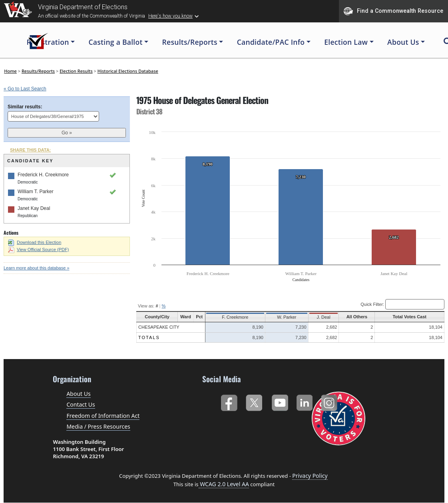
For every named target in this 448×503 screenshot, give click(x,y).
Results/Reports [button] (190, 42)
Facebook (229, 401)
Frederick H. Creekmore (43, 175)
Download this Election (35, 242)
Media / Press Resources (98, 426)
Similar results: (25, 107)
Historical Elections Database (128, 71)
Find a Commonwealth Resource (393, 11)
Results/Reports (38, 71)
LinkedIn (305, 401)
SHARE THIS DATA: (30, 150)
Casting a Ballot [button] (115, 42)
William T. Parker (36, 192)
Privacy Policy (310, 476)
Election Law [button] (346, 42)
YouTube (280, 401)
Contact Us (81, 404)
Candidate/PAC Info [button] (271, 42)
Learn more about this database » (37, 268)
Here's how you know (170, 16)
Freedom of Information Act (103, 416)
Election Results (76, 71)
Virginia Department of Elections (83, 7)
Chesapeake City (159, 327)
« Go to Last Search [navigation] (25, 89)
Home (10, 71)
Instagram (330, 401)
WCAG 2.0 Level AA (224, 484)
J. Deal (320, 317)
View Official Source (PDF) (38, 250)
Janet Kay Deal (34, 208)
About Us (78, 394)
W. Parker (283, 317)
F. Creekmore (235, 317)
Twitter (254, 401)
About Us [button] (403, 42)
